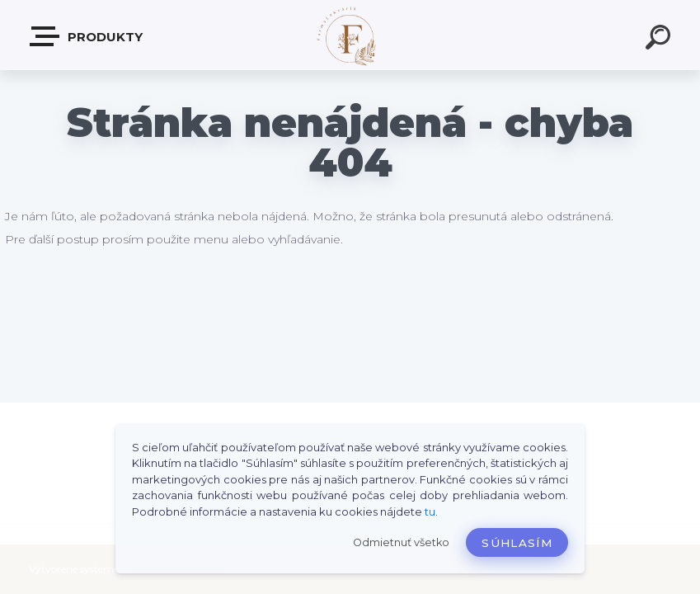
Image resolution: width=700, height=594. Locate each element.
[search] (660, 40)
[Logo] (350, 35)
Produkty (87, 36)
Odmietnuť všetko (401, 542)
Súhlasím (517, 543)
